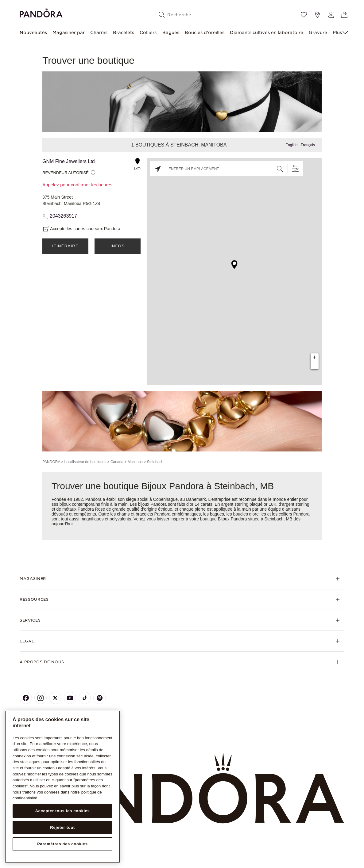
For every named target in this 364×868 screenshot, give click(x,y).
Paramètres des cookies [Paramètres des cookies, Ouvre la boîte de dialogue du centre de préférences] (62, 844)
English (291, 145)
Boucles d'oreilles (205, 32)
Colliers (148, 32)
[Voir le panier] (344, 15)
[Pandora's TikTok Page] (85, 698)
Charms (99, 32)
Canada (117, 462)
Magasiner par (69, 32)
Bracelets (124, 32)
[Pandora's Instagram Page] (41, 698)
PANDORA (51, 462)
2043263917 (63, 216)
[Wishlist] (304, 15)
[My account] (331, 15)
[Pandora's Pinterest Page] (99, 698)
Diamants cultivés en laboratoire (267, 32)
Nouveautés (33, 32)
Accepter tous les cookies (62, 811)
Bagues (171, 32)
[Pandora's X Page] (55, 698)
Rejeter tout (62, 827)
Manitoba (135, 462)
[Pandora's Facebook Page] (26, 698)
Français (308, 145)
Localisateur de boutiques (85, 462)
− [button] (315, 365)
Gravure (318, 32)
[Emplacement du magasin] (317, 15)
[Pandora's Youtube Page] (70, 698)
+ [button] (315, 357)
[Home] (182, 789)
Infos (118, 246)
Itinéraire (65, 246)
